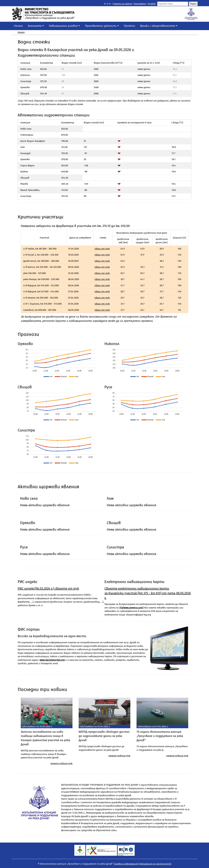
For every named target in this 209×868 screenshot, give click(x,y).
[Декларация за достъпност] (155, 864)
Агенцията (36, 26)
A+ (105, 4)
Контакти (140, 4)
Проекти (129, 26)
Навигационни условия (64, 26)
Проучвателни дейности (102, 26)
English (152, 4)
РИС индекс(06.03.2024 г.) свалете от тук (48, 588)
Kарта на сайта (123, 4)
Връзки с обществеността (159, 26)
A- (110, 4)
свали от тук (102, 249)
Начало (18, 26)
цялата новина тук (61, 763)
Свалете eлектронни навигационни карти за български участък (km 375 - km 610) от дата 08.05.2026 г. (148, 593)
